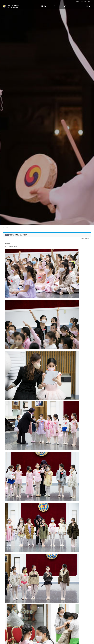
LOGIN (78, 2)
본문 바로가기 (0, 0)
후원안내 (76, 6)
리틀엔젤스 (43, 6)
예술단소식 (88, 6)
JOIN (82, 2)
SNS (85, 2)
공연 (55, 6)
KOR (89, 2)
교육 (65, 6)
